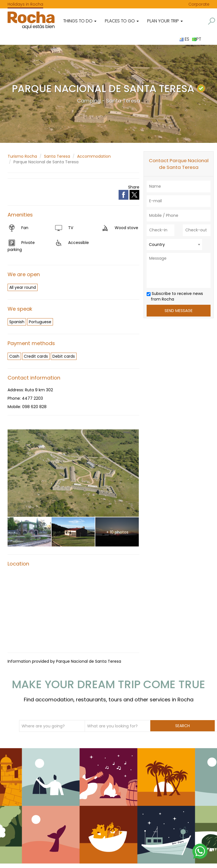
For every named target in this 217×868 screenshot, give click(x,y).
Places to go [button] (122, 21)
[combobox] (174, 245)
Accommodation (94, 156)
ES (184, 39)
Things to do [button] (80, 21)
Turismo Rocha (22, 156)
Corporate (199, 4)
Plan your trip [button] (165, 21)
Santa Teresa (57, 156)
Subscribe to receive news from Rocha (175, 296)
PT (197, 39)
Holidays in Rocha (25, 4)
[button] (212, 21)
